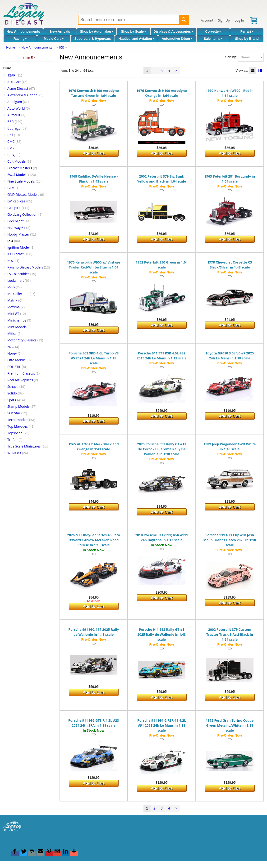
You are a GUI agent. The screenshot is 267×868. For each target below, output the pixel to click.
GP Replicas (16, 201)
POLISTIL (14, 367)
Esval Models (17, 175)
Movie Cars (54, 39)
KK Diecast (15, 254)
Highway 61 (16, 228)
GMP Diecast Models (23, 195)
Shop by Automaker (97, 31)
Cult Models (16, 161)
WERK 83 (14, 453)
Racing (20, 39)
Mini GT (13, 314)
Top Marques (18, 426)
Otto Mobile (16, 360)
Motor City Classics (22, 340)
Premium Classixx (21, 373)
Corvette (213, 31)
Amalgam (15, 102)
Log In (239, 20)
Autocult (14, 115)
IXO (62, 47)
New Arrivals (60, 31)
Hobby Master (18, 234)
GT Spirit (14, 208)
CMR (11, 148)
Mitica (12, 333)
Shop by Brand (247, 39)
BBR (11, 122)
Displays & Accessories (173, 31)
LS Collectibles (18, 274)
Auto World (16, 108)
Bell (10, 135)
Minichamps (17, 320)
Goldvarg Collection (22, 214)
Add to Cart (94, 153)
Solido (12, 393)
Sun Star (14, 413)
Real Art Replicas (20, 380)
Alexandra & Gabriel (23, 95)
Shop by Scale (133, 31)
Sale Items (213, 39)
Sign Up (224, 20)
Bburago (14, 128)
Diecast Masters (20, 168)
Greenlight (15, 221)
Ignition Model (18, 247)
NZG (11, 347)
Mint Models (17, 327)
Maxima (14, 307)
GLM (11, 188)
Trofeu (12, 440)
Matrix (12, 300)
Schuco (13, 387)
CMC (11, 141)
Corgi (11, 155)
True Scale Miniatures (24, 446)
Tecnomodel (17, 420)
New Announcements (23, 31)
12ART (12, 75)
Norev (12, 353)
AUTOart (14, 82)
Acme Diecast (18, 88)
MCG (11, 287)
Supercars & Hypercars (93, 39)
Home (11, 47)
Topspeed (15, 433)
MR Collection (18, 294)
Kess (11, 261)
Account (207, 20)
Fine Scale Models (21, 181)
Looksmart (16, 280)
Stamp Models (18, 406)
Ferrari (247, 31)
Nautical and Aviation (136, 39)
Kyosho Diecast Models (25, 267)
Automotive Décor (177, 39)
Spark (12, 400)
